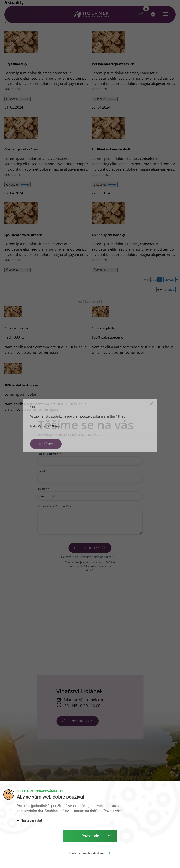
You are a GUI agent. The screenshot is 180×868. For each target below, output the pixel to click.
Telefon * (44, 489)
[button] (152, 14)
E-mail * (43, 471)
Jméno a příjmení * (49, 454)
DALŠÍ (173, 280)
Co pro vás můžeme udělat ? (55, 506)
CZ (42, 496)
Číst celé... (18, 99)
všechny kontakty (77, 721)
